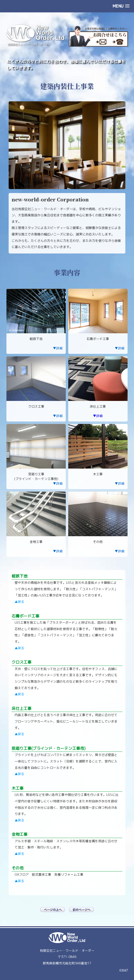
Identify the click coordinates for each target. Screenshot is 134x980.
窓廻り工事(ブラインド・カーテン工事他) (49, 748)
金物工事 (20, 834)
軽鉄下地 (20, 576)
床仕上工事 (22, 708)
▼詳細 (58, 348)
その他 (18, 868)
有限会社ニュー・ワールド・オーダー (67, 951)
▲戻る (19, 602)
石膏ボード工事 (25, 616)
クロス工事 (22, 662)
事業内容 (67, 272)
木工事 (18, 788)
